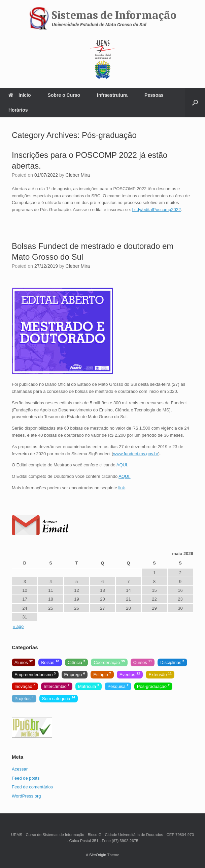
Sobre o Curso (64, 95)
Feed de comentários (32, 787)
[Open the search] (195, 103)
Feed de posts (26, 778)
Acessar (20, 769)
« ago (18, 626)
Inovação (25, 686)
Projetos (24, 698)
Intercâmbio (57, 686)
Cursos (143, 662)
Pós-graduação (153, 686)
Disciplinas (172, 662)
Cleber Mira (78, 175)
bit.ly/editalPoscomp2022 (157, 210)
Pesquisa (118, 686)
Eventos (130, 674)
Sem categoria (59, 698)
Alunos (24, 662)
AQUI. (122, 465)
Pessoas (154, 95)
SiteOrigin (98, 855)
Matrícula (89, 686)
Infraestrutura (112, 95)
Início (20, 95)
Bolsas (50, 662)
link (122, 488)
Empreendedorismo (35, 674)
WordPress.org (26, 796)
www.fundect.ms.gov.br (135, 454)
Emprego (75, 674)
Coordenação (109, 662)
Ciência (76, 662)
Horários (18, 110)
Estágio (102, 674)
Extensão (160, 674)
